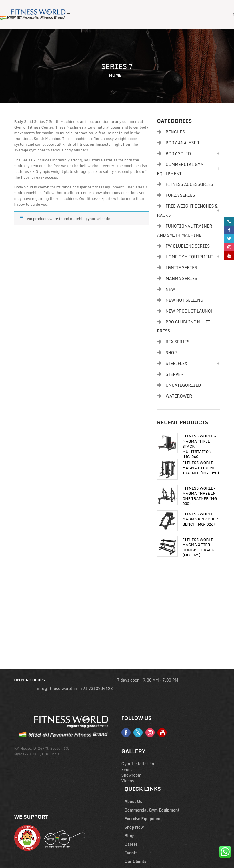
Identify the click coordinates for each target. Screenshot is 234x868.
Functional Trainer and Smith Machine (185, 231)
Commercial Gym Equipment (181, 169)
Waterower (179, 396)
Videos (128, 781)
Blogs (130, 836)
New (170, 289)
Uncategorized (183, 385)
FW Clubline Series (188, 246)
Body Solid (178, 154)
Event (127, 769)
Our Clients (135, 861)
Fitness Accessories (189, 184)
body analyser (183, 143)
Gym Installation (138, 764)
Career (131, 844)
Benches (175, 132)
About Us (133, 801)
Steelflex (177, 363)
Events (131, 853)
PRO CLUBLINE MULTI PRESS (184, 326)
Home (115, 75)
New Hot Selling (185, 300)
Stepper (175, 374)
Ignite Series (181, 268)
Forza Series (180, 195)
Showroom (132, 775)
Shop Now (134, 827)
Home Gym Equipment (190, 257)
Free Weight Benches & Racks (188, 211)
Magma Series (182, 278)
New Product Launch (190, 311)
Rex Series (178, 342)
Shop (171, 353)
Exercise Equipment (143, 819)
